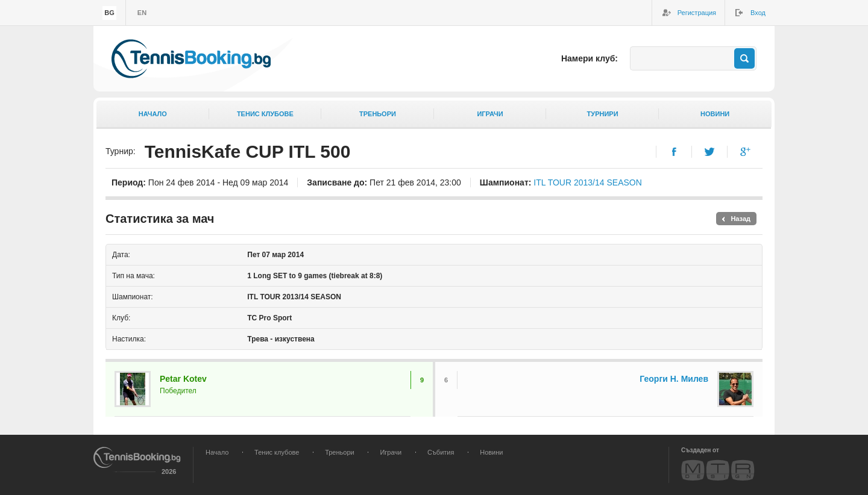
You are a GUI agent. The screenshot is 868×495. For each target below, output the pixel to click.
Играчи (490, 114)
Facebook (674, 152)
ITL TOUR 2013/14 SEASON (588, 182)
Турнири (603, 114)
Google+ (745, 152)
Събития (441, 452)
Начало (153, 114)
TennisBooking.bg (191, 59)
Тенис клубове (265, 114)
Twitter (710, 152)
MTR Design (718, 470)
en (142, 13)
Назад (741, 219)
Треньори (378, 114)
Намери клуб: (590, 58)
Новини (715, 114)
